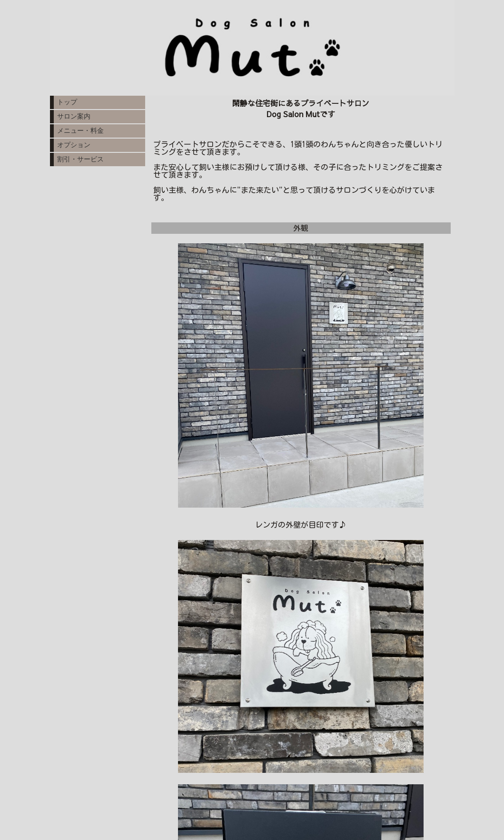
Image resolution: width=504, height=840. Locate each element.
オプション (74, 145)
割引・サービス (80, 159)
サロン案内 (74, 116)
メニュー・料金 (80, 130)
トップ (67, 102)
